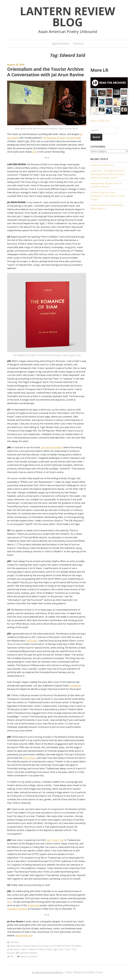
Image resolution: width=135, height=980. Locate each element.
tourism (11, 953)
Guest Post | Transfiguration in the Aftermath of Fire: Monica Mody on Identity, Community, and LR (108, 174)
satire (24, 949)
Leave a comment (29, 956)
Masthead (78, 44)
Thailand (31, 949)
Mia (12, 956)
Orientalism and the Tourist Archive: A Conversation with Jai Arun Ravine (46, 72)
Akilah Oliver (16, 946)
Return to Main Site (100, 121)
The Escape (31, 641)
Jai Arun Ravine (43, 946)
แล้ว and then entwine (26, 953)
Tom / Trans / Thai (55, 840)
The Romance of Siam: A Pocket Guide (61, 138)
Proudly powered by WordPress (47, 972)
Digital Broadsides (61, 44)
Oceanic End (33, 905)
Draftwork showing (17, 909)
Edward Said (28, 946)
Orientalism (75, 686)
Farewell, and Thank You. (103, 165)
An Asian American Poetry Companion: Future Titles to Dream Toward (108, 196)
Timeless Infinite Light (47, 949)
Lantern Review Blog (67, 16)
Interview (14, 942)
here (35, 152)
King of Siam (29, 758)
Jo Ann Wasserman (60, 946)
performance (14, 949)
